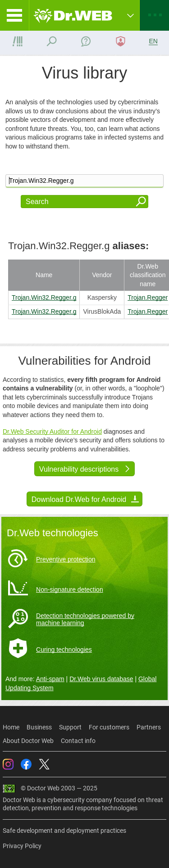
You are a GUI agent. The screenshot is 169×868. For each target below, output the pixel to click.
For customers (109, 727)
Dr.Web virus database (101, 679)
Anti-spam (50, 679)
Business (39, 727)
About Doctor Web (28, 741)
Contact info (78, 741)
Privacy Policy (22, 846)
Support (70, 727)
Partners (149, 727)
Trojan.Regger (148, 297)
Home (11, 727)
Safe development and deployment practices (64, 831)
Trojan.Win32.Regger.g (44, 297)
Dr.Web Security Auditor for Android (52, 432)
